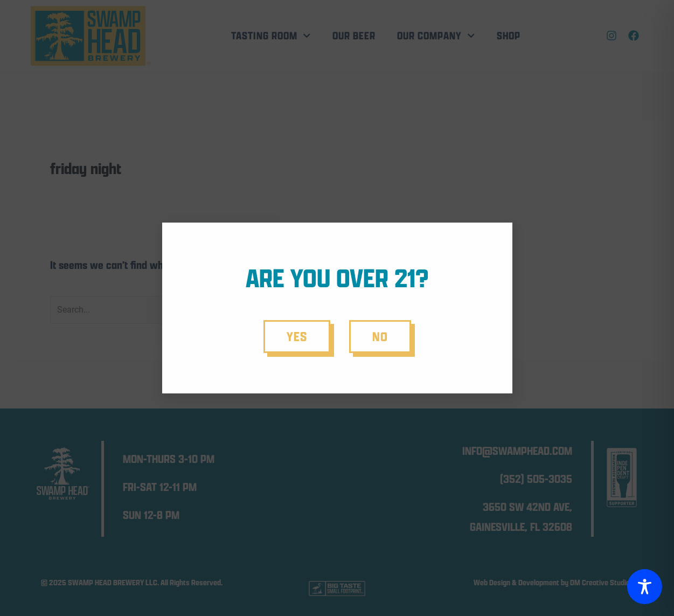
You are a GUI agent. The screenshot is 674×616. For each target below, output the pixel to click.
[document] (337, 308)
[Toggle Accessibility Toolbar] (645, 587)
